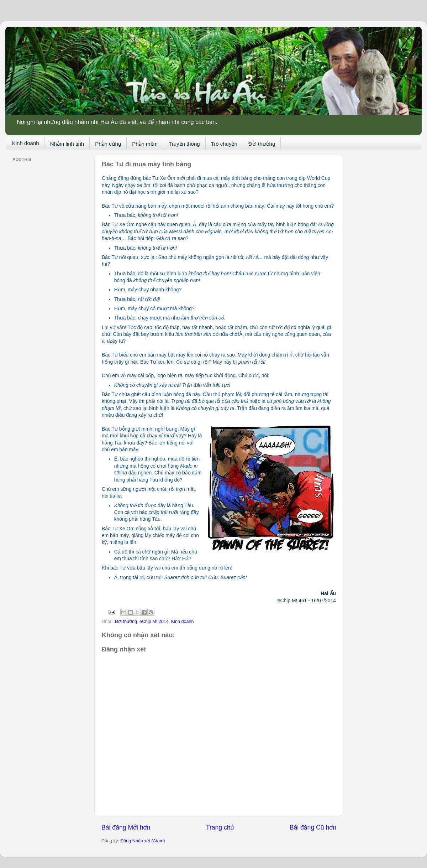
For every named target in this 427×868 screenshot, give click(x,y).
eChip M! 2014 (154, 622)
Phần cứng (108, 144)
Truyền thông (184, 144)
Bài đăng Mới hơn (126, 827)
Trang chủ (220, 827)
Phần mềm (145, 144)
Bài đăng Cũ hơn (313, 827)
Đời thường (262, 144)
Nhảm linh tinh (67, 144)
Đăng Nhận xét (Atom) (143, 841)
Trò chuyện (224, 144)
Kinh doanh (26, 143)
